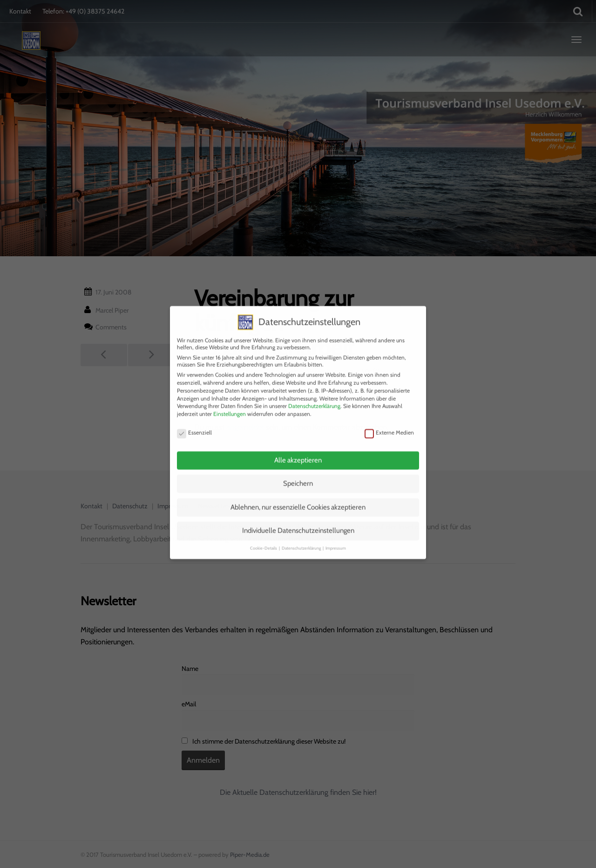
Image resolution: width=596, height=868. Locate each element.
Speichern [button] (298, 474)
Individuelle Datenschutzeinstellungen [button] (298, 521)
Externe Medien (389, 422)
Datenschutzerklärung (314, 396)
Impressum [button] (336, 538)
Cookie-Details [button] (264, 538)
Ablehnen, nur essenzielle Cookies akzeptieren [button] (298, 497)
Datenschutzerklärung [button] (302, 538)
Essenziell (194, 422)
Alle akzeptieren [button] (298, 450)
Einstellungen (230, 404)
